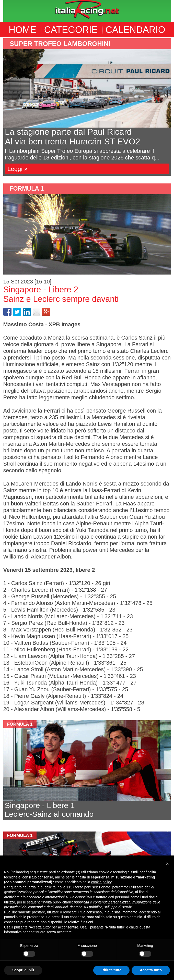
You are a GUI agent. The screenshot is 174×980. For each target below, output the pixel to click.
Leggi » (18, 169)
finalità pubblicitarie (57, 902)
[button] (167, 864)
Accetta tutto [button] (151, 970)
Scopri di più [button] (23, 970)
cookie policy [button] (101, 882)
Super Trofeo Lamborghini (60, 44)
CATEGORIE (71, 30)
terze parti (83, 887)
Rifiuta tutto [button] (112, 970)
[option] (87, 107)
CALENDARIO (135, 30)
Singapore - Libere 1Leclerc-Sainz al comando (49, 810)
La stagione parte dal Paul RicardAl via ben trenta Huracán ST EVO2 (72, 137)
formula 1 (27, 189)
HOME (22, 30)
